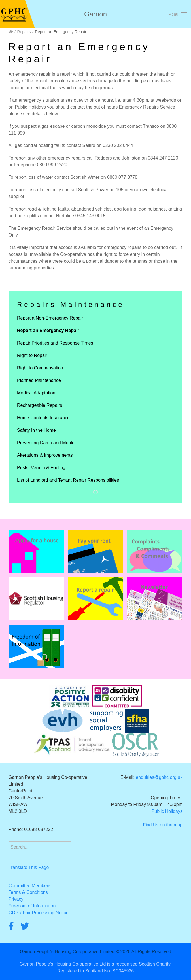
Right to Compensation (40, 368)
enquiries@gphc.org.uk (159, 777)
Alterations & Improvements (45, 455)
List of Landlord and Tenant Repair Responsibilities (68, 480)
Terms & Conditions (28, 892)
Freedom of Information (32, 906)
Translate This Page (29, 867)
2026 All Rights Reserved (146, 952)
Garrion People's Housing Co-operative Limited (67, 952)
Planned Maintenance (39, 380)
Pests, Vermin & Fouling (41, 468)
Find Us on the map (163, 825)
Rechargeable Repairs (40, 405)
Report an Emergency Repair (48, 330)
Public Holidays (167, 811)
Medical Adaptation (36, 393)
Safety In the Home (36, 430)
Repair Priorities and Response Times (55, 343)
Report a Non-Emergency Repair (50, 318)
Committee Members (29, 886)
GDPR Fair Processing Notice (39, 913)
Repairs (24, 32)
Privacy (16, 899)
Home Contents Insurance (43, 418)
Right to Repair (32, 355)
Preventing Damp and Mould (46, 443)
